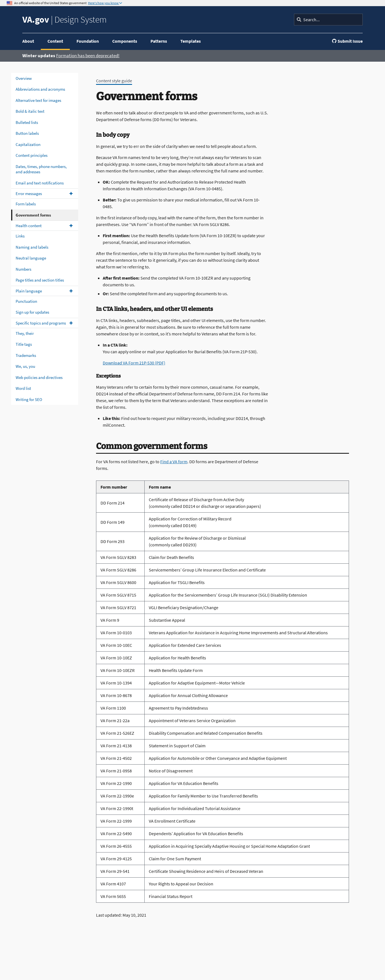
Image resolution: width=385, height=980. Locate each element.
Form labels (26, 204)
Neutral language (31, 258)
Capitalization (28, 144)
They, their (25, 333)
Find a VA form (174, 462)
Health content (29, 226)
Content (55, 41)
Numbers (23, 269)
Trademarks (26, 355)
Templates (191, 41)
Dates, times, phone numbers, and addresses (41, 169)
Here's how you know (104, 3)
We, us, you (25, 366)
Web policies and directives (39, 377)
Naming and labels (32, 247)
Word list (23, 388)
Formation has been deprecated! (88, 56)
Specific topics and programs (41, 323)
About (28, 41)
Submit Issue (347, 41)
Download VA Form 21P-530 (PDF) (134, 363)
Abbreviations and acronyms (40, 89)
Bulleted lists (27, 122)
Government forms (33, 215)
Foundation (88, 41)
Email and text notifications (40, 183)
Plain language (29, 291)
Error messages (29, 194)
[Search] (328, 20)
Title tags (24, 344)
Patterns (159, 41)
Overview (24, 78)
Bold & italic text (30, 111)
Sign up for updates (32, 312)
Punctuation (26, 301)
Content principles (32, 155)
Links (20, 236)
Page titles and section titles (40, 280)
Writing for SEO (29, 399)
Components (125, 41)
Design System (64, 20)
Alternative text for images (38, 100)
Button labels (27, 133)
